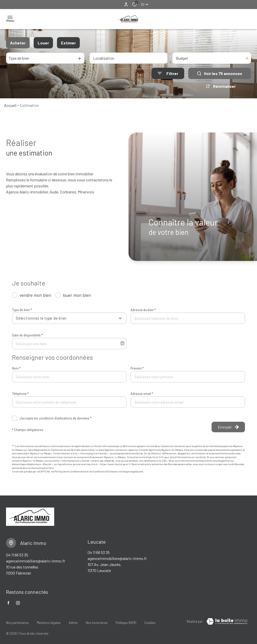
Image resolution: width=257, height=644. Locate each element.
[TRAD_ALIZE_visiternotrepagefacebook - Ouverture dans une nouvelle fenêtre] (8, 603)
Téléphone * (20, 394)
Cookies (150, 620)
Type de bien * (22, 310)
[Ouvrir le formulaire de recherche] (168, 73)
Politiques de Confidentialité (70, 471)
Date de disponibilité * (27, 335)
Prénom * (137, 368)
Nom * (16, 368)
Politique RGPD (126, 620)
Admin (73, 620)
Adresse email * (142, 394)
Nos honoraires (97, 620)
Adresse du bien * (143, 310)
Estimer (68, 43)
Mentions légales (49, 620)
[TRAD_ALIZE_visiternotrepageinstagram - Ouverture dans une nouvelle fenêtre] (18, 603)
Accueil (10, 105)
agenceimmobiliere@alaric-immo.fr (36, 561)
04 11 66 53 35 (17, 555)
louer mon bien (77, 295)
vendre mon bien (35, 295)
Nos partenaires (17, 620)
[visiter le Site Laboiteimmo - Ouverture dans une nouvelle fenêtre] (227, 621)
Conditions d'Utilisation (106, 471)
